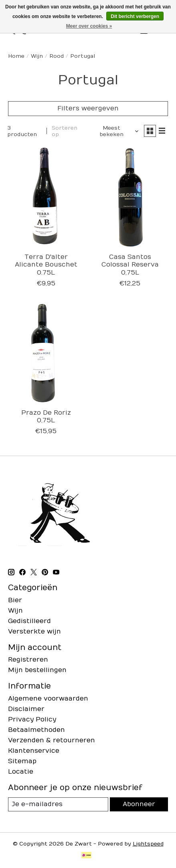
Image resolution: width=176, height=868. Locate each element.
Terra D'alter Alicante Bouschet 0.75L (46, 265)
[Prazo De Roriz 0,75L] (46, 354)
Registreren (28, 660)
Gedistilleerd (29, 621)
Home (16, 56)
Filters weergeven (88, 108)
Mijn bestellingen (37, 670)
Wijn (37, 56)
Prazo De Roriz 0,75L (46, 417)
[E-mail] (58, 804)
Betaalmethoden (36, 730)
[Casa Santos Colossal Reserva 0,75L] (130, 198)
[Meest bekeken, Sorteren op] (115, 131)
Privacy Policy (32, 719)
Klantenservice (34, 751)
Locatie (21, 772)
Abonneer (139, 804)
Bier (15, 600)
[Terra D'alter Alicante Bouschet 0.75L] (46, 198)
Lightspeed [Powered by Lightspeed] (148, 844)
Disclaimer (26, 709)
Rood (57, 56)
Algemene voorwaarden (48, 699)
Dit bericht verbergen (135, 16)
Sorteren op (65, 131)
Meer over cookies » (89, 26)
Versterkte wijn (34, 632)
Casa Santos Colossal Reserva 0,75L (130, 265)
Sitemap (22, 761)
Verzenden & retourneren (52, 740)
